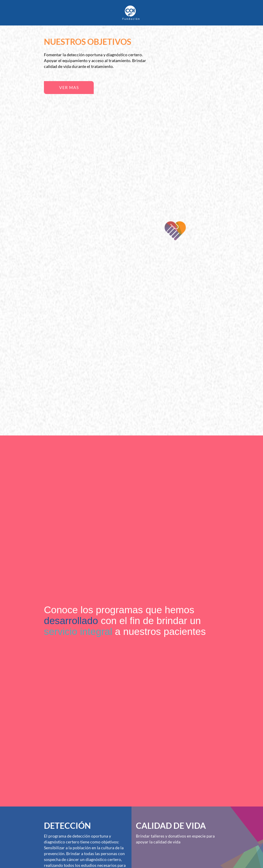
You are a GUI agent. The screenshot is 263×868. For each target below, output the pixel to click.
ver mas (69, 87)
